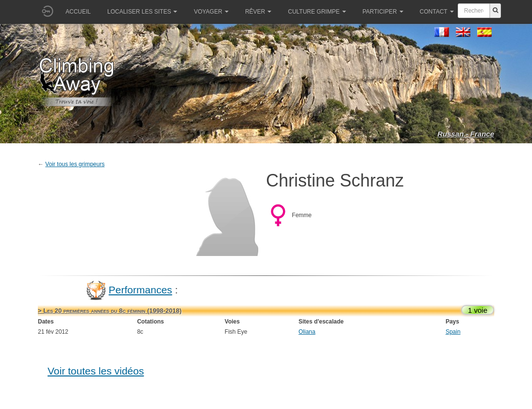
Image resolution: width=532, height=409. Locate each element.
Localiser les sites (142, 12)
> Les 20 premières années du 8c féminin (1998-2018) (110, 311)
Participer (383, 12)
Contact (437, 12)
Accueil (78, 12)
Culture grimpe (317, 12)
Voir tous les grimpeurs (75, 164)
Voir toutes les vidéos (96, 371)
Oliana (307, 332)
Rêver (258, 12)
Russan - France (466, 134)
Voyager (211, 12)
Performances (141, 290)
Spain (453, 332)
